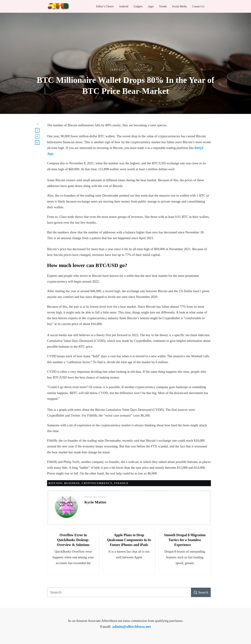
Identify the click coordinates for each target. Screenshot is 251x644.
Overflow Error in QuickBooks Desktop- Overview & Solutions (73, 540)
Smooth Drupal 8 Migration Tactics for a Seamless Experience (185, 540)
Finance (121, 483)
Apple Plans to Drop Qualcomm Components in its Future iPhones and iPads (129, 540)
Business (72, 483)
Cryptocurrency (97, 483)
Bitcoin (55, 483)
